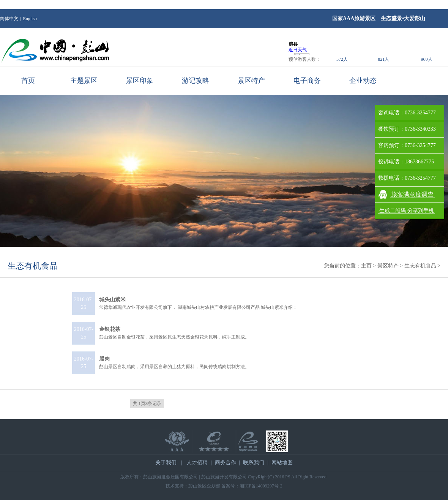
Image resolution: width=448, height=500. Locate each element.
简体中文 (9, 19)
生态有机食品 (33, 266)
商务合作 (226, 463)
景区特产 (251, 81)
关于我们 (166, 463)
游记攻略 (196, 81)
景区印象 (140, 81)
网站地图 (282, 463)
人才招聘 (197, 463)
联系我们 (254, 463)
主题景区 (84, 81)
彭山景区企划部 (204, 486)
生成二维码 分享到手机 (407, 211)
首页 (28, 81)
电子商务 (307, 81)
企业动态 (363, 81)
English (30, 19)
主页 (366, 266)
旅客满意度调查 (412, 194)
